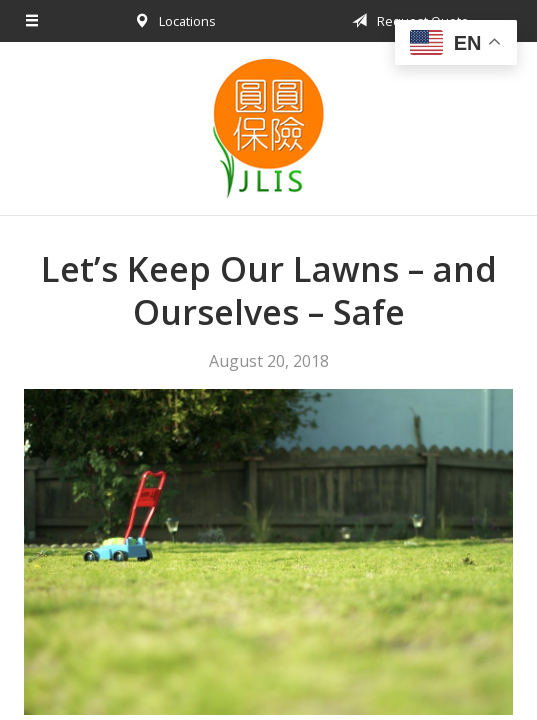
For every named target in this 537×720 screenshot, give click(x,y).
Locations (171, 21)
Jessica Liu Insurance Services (269, 128)
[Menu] (32, 21)
